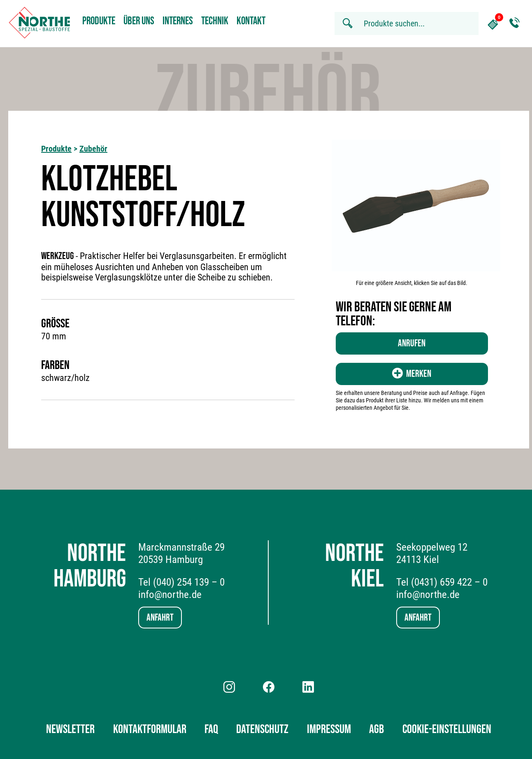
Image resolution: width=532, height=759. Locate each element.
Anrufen (412, 343)
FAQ (211, 729)
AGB (376, 729)
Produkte (99, 21)
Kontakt (251, 21)
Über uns (139, 21)
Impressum (329, 729)
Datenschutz (262, 729)
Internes (178, 21)
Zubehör (93, 149)
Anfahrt (160, 618)
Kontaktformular (150, 729)
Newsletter (70, 729)
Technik (215, 21)
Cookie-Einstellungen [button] (447, 729)
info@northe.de (170, 594)
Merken (412, 374)
